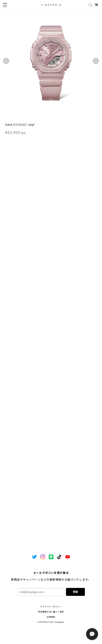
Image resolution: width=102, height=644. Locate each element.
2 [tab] (37, 117)
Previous (6, 62)
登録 (75, 592)
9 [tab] (65, 117)
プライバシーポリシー (51, 607)
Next (96, 62)
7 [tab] (57, 117)
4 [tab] (45, 117)
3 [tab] (41, 117)
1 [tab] (33, 117)
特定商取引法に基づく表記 (51, 612)
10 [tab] (69, 117)
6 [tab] (53, 117)
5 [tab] (49, 117)
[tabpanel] (51, 62)
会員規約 (51, 617)
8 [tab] (61, 117)
